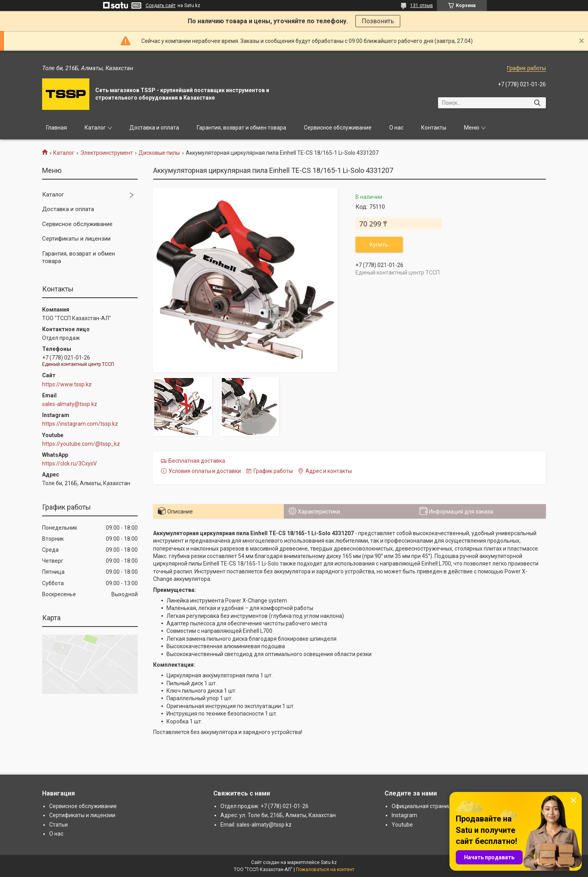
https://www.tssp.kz (67, 384)
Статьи (58, 825)
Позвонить (378, 21)
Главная (56, 128)
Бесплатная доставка (197, 461)
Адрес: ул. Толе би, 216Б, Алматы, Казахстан (278, 815)
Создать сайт (161, 6)
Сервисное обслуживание (338, 128)
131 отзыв (422, 6)
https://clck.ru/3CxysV (69, 464)
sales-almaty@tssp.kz (70, 404)
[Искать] (537, 103)
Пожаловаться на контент (325, 870)
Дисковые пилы (159, 153)
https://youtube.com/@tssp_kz (81, 444)
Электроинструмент (107, 153)
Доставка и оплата (154, 128)
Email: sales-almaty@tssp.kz (256, 825)
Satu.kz (329, 862)
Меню (472, 128)
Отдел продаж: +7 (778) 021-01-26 (264, 806)
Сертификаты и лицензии (76, 239)
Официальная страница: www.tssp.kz (440, 806)
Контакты (434, 128)
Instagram (404, 815)
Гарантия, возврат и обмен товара (241, 128)
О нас (396, 128)
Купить (379, 245)
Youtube (402, 825)
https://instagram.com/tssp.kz (80, 424)
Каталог (95, 128)
